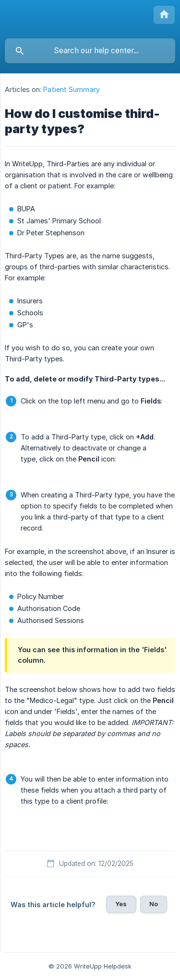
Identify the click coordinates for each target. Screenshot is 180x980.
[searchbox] (90, 51)
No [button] (154, 904)
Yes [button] (121, 904)
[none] (164, 15)
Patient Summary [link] (72, 89)
